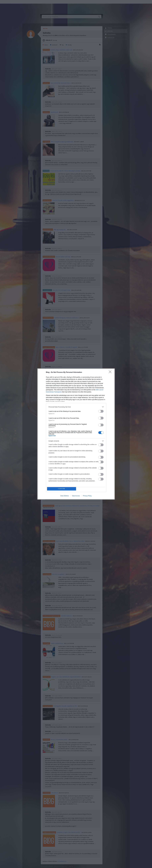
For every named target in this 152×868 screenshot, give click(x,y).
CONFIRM (62, 489)
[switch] (101, 411)
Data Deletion (65, 496)
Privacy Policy (87, 496)
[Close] (111, 372)
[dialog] (76, 434)
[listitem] (76, 407)
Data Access (76, 496)
